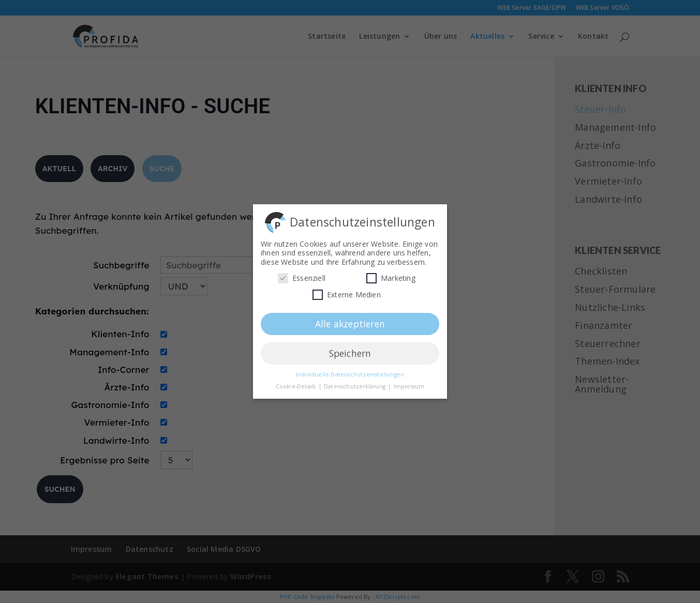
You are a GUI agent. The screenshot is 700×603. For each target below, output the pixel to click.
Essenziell (302, 275)
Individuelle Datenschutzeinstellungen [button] (350, 371)
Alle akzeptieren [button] (350, 320)
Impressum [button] (409, 383)
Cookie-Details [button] (297, 383)
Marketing (391, 275)
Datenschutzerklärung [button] (355, 383)
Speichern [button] (350, 350)
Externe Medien (347, 291)
